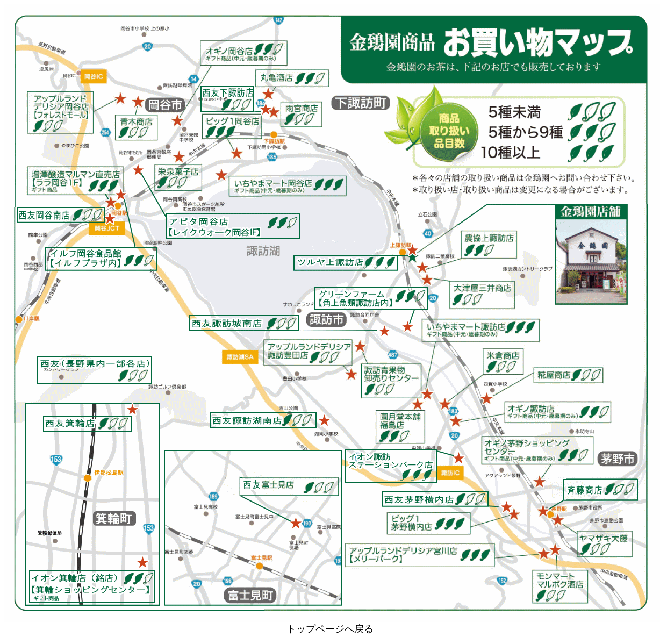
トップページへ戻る (330, 629)
